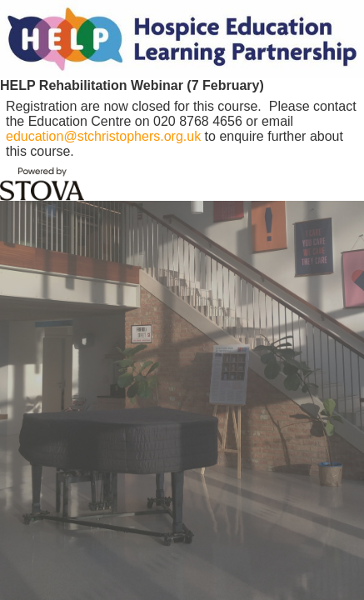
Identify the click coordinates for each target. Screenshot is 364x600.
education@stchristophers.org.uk (103, 136)
